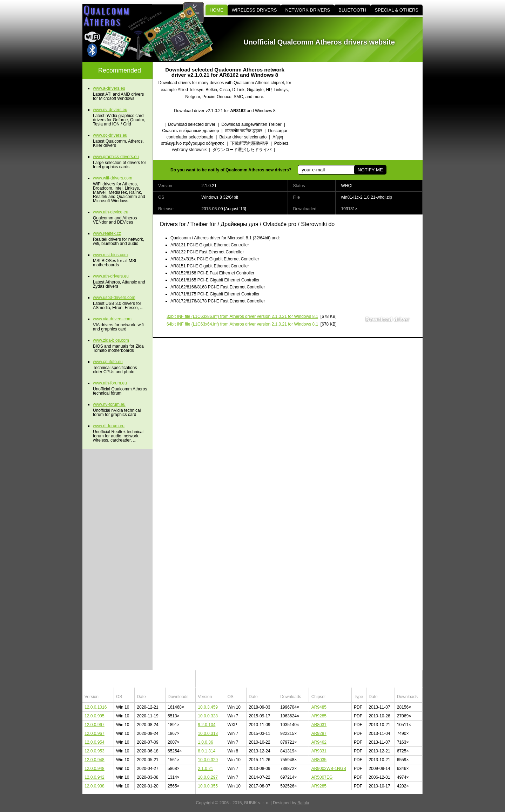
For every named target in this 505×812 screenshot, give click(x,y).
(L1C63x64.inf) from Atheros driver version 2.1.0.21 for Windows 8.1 (242, 324)
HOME (217, 10)
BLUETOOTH (352, 10)
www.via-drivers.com (112, 319)
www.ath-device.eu (111, 212)
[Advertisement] (363, 111)
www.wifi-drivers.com (113, 178)
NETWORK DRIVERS (308, 10)
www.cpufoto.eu (108, 362)
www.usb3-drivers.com (114, 298)
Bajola (303, 803)
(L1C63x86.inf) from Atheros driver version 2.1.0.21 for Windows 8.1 (242, 316)
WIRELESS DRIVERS (254, 10)
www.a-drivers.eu (109, 88)
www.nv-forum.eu (109, 404)
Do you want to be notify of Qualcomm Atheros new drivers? (231, 170)
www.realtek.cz (107, 233)
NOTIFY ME (370, 170)
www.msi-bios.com (110, 255)
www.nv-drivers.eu (110, 110)
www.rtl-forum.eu (109, 426)
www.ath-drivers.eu (111, 276)
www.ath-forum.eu (110, 383)
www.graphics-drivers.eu (116, 157)
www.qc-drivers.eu (110, 135)
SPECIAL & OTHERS (397, 10)
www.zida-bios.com (111, 340)
